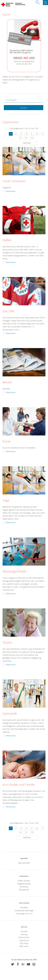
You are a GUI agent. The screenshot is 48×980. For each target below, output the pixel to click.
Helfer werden (24, 881)
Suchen (24, 108)
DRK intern (24, 946)
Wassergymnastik (14, 571)
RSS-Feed (24, 943)
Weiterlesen (11, 191)
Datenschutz (24, 937)
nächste (27, 143)
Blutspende (24, 890)
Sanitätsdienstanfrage (24, 910)
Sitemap (24, 934)
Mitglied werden (24, 884)
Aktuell (7, 382)
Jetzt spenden (24, 863)
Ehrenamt (24, 887)
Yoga (6, 500)
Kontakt (24, 931)
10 (32, 138)
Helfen (7, 240)
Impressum (24, 940)
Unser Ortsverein (14, 181)
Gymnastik (10, 714)
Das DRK (8, 311)
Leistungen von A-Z (24, 913)
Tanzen (7, 643)
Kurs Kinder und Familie (19, 785)
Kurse (6, 441)
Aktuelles (24, 907)
